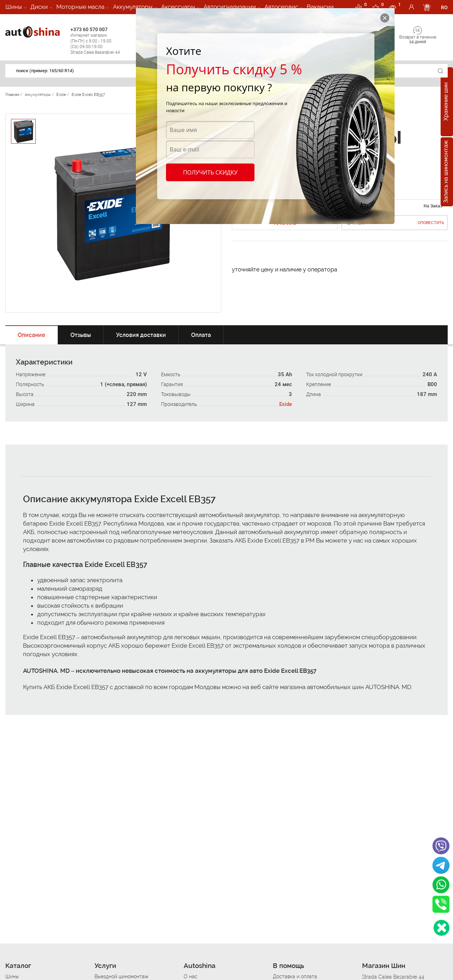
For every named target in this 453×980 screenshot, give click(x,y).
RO (444, 7)
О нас (191, 976)
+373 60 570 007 (101, 41)
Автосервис (281, 7)
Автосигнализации (230, 7)
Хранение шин (446, 102)
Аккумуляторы (133, 7)
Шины (14, 7)
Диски (39, 7)
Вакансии (320, 7)
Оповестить (431, 223)
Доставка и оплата (295, 976)
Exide (286, 404)
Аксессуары (178, 7)
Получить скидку (210, 172)
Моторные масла (80, 7)
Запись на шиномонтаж (446, 172)
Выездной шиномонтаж (121, 976)
